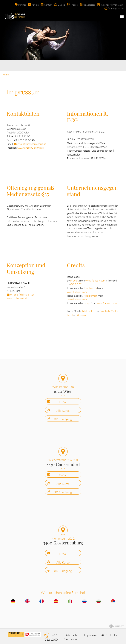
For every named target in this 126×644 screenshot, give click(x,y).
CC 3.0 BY (76, 283)
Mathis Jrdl (89, 310)
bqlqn (87, 302)
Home (6, 75)
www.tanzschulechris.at (30, 147)
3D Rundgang (63, 418)
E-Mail (63, 401)
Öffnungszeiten (116, 8)
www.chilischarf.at (17, 297)
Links (114, 633)
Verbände (71, 637)
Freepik (74, 280)
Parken (35, 5)
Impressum (91, 633)
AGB (104, 633)
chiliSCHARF (119, 624)
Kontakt (48, 5)
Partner (22, 5)
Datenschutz (73, 633)
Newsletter (89, 5)
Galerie (61, 5)
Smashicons (90, 287)
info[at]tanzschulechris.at (32, 143)
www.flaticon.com (95, 280)
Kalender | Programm (112, 5)
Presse (74, 5)
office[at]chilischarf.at (22, 293)
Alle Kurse (63, 409)
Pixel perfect (90, 294)
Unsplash (105, 310)
